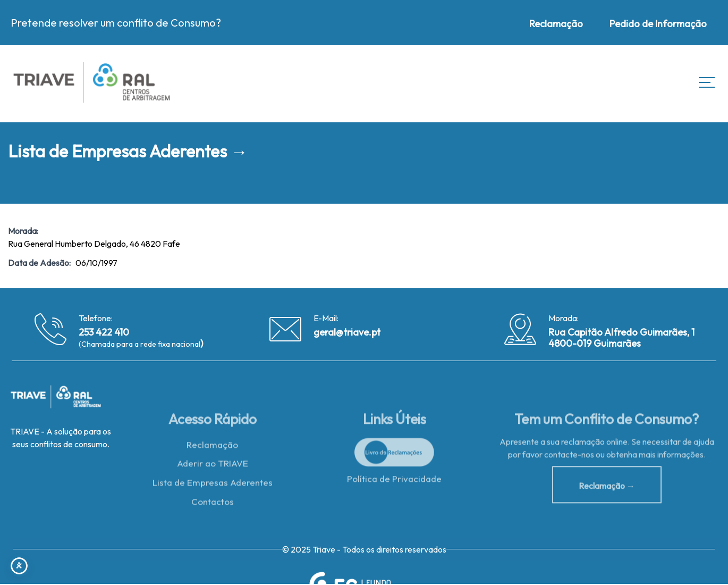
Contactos (213, 504)
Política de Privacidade (394, 481)
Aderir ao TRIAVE (213, 466)
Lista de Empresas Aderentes (213, 485)
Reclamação (212, 447)
